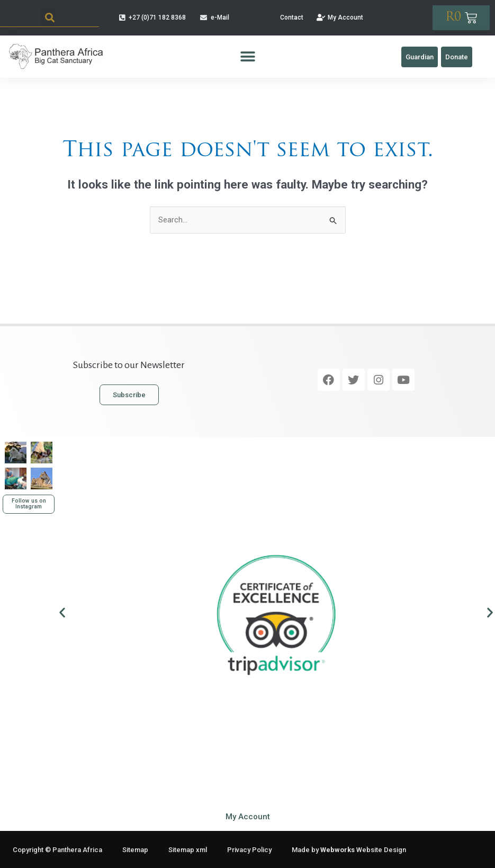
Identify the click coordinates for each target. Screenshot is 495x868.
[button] (49, 18)
